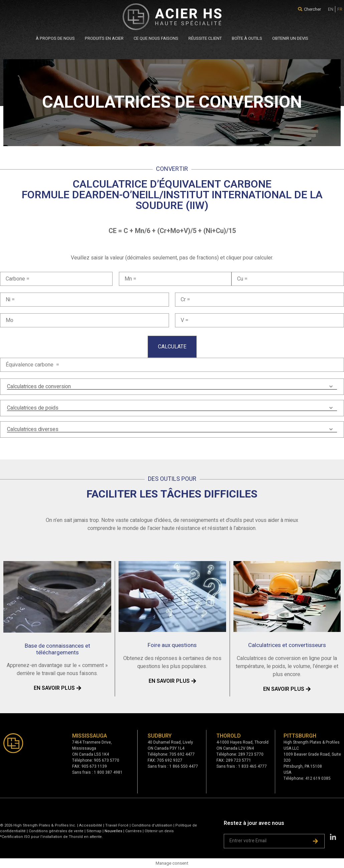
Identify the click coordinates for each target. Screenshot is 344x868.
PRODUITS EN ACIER (104, 38)
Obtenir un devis (159, 831)
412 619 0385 (318, 778)
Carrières (133, 831)
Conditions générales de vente (57, 831)
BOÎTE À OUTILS (247, 38)
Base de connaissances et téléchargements (57, 649)
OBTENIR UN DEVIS (290, 38)
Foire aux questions (172, 645)
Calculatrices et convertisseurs (287, 645)
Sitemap (94, 831)
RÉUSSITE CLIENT (205, 38)
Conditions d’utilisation (152, 825)
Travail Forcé (117, 825)
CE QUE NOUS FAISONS (156, 38)
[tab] (172, 387)
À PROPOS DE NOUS (55, 38)
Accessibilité (91, 825)
